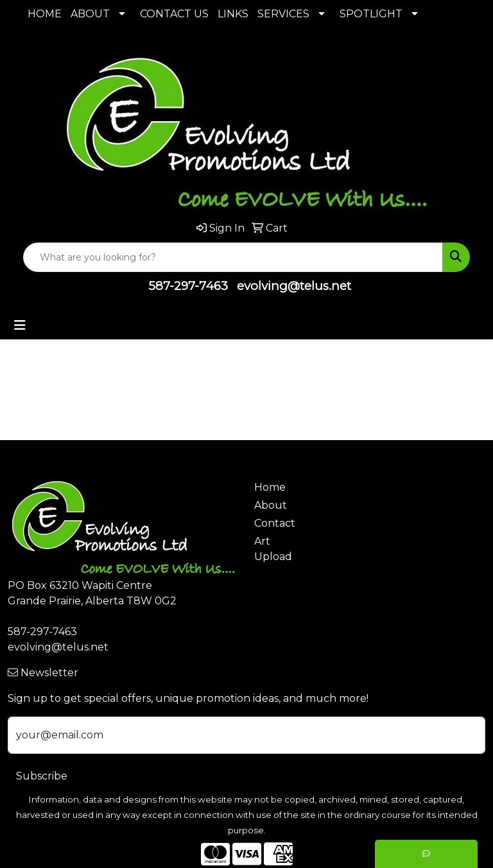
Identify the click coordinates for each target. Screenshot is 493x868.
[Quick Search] (233, 257)
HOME (45, 14)
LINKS (233, 14)
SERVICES (283, 14)
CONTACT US (174, 14)
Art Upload (273, 549)
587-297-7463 (188, 286)
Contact (275, 523)
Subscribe (42, 776)
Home (270, 487)
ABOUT (90, 14)
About (271, 505)
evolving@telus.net (294, 286)
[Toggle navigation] (20, 325)
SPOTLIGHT (371, 14)
